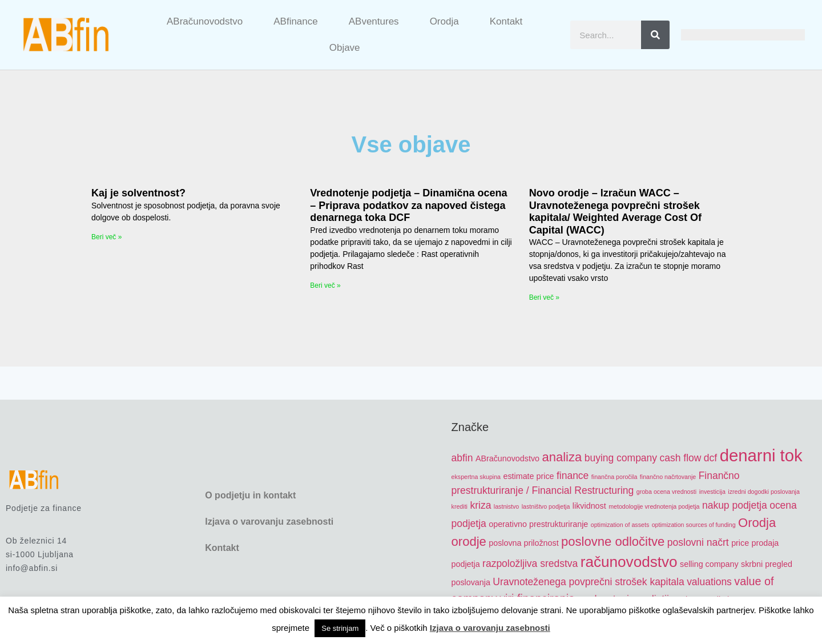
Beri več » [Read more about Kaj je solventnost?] (106, 237)
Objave (345, 48)
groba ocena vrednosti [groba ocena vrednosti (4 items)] (666, 492)
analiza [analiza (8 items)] (562, 457)
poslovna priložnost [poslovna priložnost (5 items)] (523, 543)
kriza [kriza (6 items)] (480, 505)
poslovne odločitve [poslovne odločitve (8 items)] (613, 542)
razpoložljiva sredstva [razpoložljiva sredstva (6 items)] (530, 563)
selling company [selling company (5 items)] (709, 564)
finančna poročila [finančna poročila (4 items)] (615, 477)
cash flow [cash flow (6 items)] (681, 458)
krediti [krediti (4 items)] (460, 506)
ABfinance (296, 21)
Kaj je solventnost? (138, 193)
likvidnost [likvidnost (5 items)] (589, 506)
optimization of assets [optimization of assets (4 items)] (620, 525)
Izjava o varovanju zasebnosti (269, 522)
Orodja (444, 21)
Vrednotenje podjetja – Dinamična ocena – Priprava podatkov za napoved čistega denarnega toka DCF (408, 205)
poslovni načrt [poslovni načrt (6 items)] (698, 542)
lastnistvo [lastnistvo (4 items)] (506, 506)
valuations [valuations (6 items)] (709, 582)
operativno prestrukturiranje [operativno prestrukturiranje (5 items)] (538, 524)
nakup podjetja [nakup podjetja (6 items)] (735, 505)
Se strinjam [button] (340, 628)
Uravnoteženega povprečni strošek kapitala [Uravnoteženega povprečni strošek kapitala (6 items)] (588, 582)
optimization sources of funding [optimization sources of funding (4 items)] (694, 525)
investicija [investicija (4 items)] (712, 492)
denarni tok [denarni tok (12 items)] (761, 455)
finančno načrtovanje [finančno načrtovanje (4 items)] (668, 477)
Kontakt (506, 21)
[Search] (655, 35)
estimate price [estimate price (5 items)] (529, 476)
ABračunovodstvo (205, 21)
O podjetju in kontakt (250, 495)
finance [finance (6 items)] (573, 476)
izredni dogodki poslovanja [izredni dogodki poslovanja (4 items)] (764, 492)
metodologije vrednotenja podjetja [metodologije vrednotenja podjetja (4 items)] (654, 506)
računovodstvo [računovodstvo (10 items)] (629, 562)
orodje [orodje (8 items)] (469, 542)
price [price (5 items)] (740, 543)
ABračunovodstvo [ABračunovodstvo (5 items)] (507, 458)
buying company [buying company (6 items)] (621, 458)
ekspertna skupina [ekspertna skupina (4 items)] (476, 477)
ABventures (374, 21)
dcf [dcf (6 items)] (710, 458)
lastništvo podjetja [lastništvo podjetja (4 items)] (546, 506)
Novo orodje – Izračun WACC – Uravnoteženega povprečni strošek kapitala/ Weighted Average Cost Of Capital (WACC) (615, 212)
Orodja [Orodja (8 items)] (757, 523)
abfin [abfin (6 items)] (462, 458)
